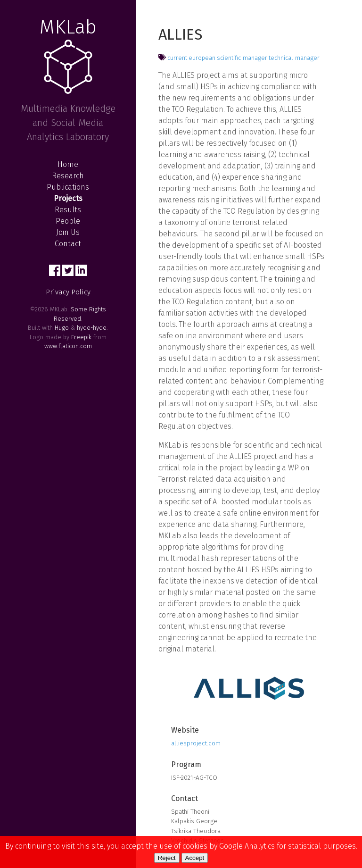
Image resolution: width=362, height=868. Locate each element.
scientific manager (242, 58)
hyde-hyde (92, 328)
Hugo (62, 328)
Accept (195, 858)
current (177, 58)
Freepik (81, 337)
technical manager (294, 58)
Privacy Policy (68, 292)
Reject (167, 858)
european (202, 58)
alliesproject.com (196, 743)
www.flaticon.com (68, 346)
